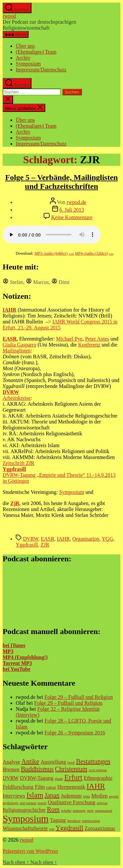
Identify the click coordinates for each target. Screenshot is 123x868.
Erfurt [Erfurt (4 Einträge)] (73, 777)
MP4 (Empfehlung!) (25, 657)
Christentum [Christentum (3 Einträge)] (71, 769)
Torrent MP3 (17, 663)
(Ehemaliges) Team (36, 52)
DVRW (31, 539)
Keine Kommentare (72, 217)
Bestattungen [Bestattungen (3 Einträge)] (93, 761)
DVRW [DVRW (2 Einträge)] (11, 778)
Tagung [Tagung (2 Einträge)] (58, 820)
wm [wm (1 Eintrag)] (51, 829)
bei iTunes (14, 645)
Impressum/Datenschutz (41, 70)
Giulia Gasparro (20, 345)
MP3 (8, 651)
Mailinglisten (17, 351)
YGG (107, 539)
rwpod (9, 16)
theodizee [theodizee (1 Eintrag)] (74, 821)
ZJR (45, 545)
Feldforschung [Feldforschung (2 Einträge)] (18, 787)
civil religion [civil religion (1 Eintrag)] (98, 770)
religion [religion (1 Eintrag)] (102, 803)
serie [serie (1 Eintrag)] (90, 811)
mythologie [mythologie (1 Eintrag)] (11, 803)
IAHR (63, 539)
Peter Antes (97, 339)
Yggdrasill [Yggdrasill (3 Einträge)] (69, 828)
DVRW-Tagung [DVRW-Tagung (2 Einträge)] (37, 778)
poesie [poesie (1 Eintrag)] (42, 803)
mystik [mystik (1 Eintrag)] (114, 796)
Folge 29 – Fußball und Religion (79, 697)
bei (6, 669)
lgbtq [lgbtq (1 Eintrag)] (87, 796)
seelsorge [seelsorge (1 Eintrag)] (79, 811)
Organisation (86, 539)
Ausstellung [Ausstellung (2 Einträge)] (53, 762)
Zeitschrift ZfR (18, 463)
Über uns (25, 46)
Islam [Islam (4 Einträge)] (35, 795)
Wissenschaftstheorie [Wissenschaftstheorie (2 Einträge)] (25, 829)
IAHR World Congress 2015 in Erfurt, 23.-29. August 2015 (60, 325)
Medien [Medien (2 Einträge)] (100, 796)
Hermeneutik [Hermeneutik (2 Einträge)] (71, 787)
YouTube (20, 669)
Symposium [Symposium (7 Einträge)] (26, 819)
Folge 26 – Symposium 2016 (75, 733)
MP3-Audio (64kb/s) (54, 253)
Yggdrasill (27, 545)
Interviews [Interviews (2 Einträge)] (14, 796)
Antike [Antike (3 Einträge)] (30, 761)
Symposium (28, 64)
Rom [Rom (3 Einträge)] (53, 809)
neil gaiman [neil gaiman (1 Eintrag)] (28, 803)
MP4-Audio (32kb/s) (94, 253)
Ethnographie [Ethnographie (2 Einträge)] (98, 778)
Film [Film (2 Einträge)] (40, 787)
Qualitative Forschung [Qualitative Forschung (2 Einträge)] (72, 803)
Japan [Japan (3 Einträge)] (52, 795)
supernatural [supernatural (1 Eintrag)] (103, 811)
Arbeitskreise (17, 398)
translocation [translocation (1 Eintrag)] (91, 821)
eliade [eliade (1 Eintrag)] (59, 779)
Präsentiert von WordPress (30, 851)
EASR (48, 539)
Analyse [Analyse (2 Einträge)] (11, 762)
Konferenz (89, 345)
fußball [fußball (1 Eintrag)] (51, 788)
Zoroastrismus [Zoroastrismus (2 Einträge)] (100, 829)
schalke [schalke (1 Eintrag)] (66, 811)
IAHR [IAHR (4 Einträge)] (96, 786)
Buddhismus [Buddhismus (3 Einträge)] (37, 769)
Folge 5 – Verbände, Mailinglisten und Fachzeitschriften (61, 182)
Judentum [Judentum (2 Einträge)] (71, 796)
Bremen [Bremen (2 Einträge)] (11, 770)
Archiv (23, 58)
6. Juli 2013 (72, 210)
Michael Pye (69, 339)
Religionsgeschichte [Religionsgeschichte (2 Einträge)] (24, 810)
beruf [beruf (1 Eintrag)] (71, 763)
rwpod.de (76, 202)
